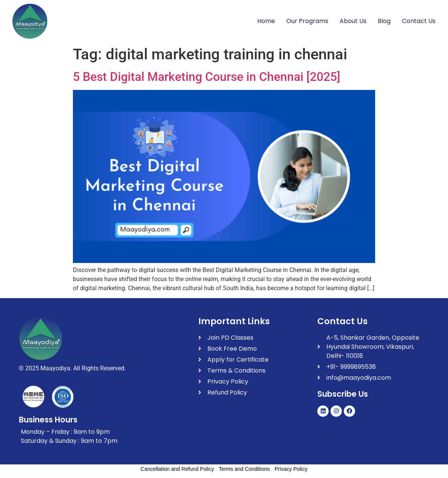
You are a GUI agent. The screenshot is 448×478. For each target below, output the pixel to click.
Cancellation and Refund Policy (177, 469)
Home (266, 21)
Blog (384, 21)
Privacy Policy (291, 469)
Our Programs (307, 21)
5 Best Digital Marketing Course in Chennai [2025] (207, 77)
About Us (353, 21)
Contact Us (419, 21)
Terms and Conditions (244, 469)
